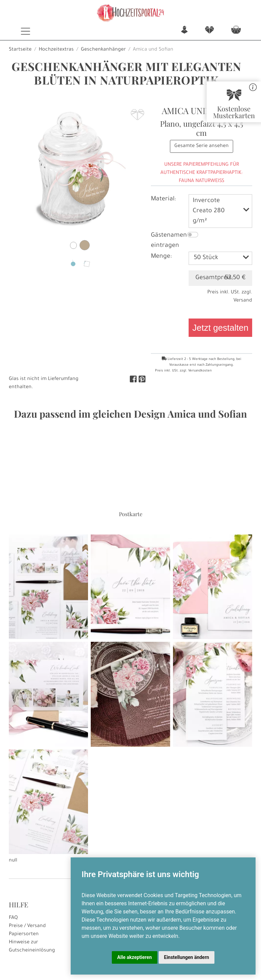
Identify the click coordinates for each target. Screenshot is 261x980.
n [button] (184, 30)
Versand (243, 301)
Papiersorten (24, 934)
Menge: (161, 257)
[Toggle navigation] (26, 31)
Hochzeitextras (56, 50)
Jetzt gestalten (220, 328)
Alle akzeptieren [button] (135, 957)
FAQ (13, 918)
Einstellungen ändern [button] (187, 957)
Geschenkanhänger (103, 50)
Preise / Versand (27, 926)
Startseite (20, 50)
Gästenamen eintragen (169, 241)
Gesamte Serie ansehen (202, 146)
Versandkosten (200, 371)
